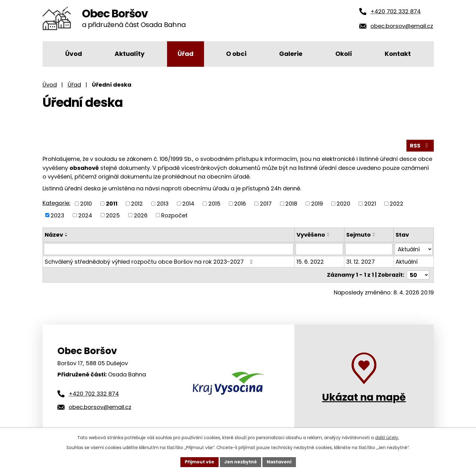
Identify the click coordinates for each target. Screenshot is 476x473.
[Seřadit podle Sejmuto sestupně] (374, 236)
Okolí (344, 54)
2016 (240, 204)
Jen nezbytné (240, 462)
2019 (317, 204)
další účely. (387, 438)
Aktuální (407, 262)
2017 (266, 204)
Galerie (291, 54)
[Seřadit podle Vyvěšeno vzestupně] (329, 233)
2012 (137, 204)
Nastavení (279, 462)
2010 (86, 204)
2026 (141, 215)
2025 (113, 215)
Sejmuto (358, 235)
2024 (85, 215)
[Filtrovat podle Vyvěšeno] (319, 249)
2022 (397, 204)
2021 (370, 204)
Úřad (186, 54)
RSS (420, 146)
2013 (163, 204)
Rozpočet (174, 215)
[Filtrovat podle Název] (169, 249)
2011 (112, 204)
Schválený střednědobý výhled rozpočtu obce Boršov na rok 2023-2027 (150, 262)
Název (54, 235)
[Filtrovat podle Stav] (413, 249)
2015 (214, 204)
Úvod (74, 54)
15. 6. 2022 (310, 262)
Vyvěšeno (311, 235)
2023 (57, 215)
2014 (188, 204)
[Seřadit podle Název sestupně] (66, 236)
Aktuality (130, 54)
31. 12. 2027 (360, 262)
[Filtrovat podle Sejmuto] (369, 249)
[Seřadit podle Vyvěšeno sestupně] (329, 236)
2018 (291, 204)
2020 (343, 204)
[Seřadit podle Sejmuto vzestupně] (374, 233)
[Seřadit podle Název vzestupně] (66, 233)
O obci (236, 54)
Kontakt (398, 54)
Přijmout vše (199, 462)
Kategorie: (57, 203)
